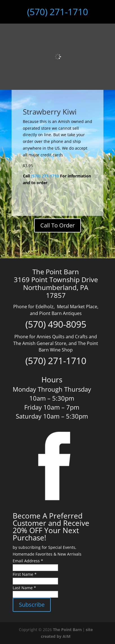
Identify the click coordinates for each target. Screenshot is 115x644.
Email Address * (28, 561)
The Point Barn (67, 630)
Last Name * (24, 588)
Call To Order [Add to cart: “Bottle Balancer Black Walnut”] (57, 225)
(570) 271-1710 (57, 12)
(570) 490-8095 (56, 324)
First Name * (25, 574)
